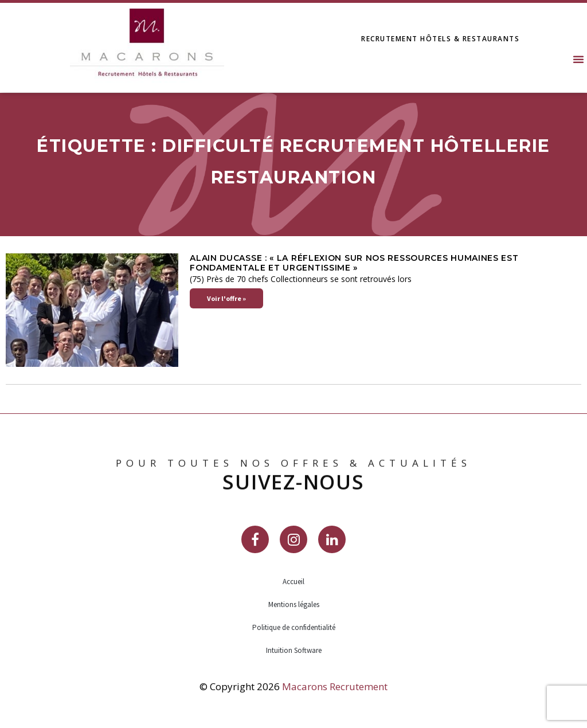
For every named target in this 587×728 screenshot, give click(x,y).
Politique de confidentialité (294, 627)
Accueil (293, 582)
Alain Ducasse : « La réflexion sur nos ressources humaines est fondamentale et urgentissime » (354, 263)
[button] (578, 59)
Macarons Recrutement (335, 686)
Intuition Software (294, 650)
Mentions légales (294, 604)
